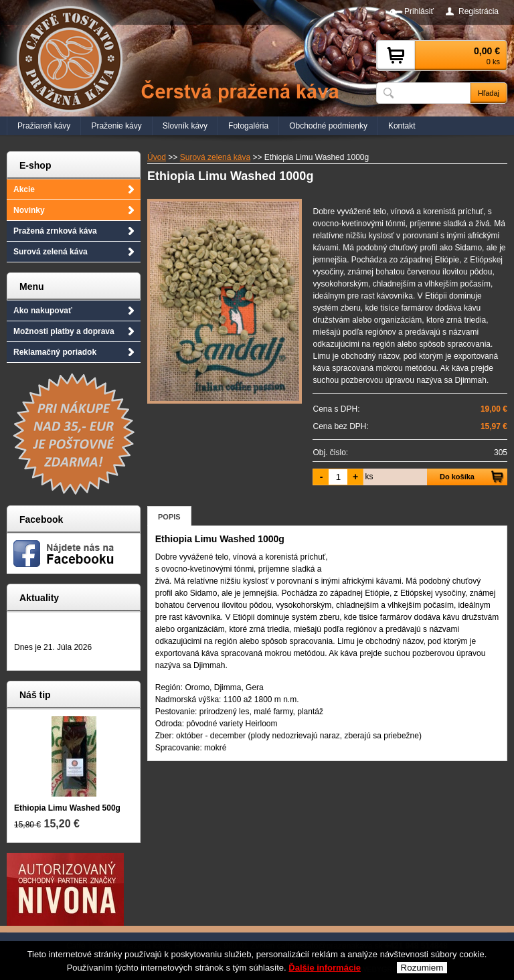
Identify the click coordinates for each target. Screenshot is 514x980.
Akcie (24, 189)
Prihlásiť (419, 11)
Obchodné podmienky (328, 126)
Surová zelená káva (51, 252)
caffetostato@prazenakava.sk (330, 946)
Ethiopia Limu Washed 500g (67, 808)
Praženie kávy (116, 126)
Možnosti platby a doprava (64, 331)
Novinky (29, 210)
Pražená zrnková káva (55, 231)
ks (369, 477)
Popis (169, 517)
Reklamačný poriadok (55, 352)
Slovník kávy (185, 126)
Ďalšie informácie (325, 974)
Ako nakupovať (43, 311)
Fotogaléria (248, 126)
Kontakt (402, 126)
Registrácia (479, 11)
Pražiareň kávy (44, 126)
